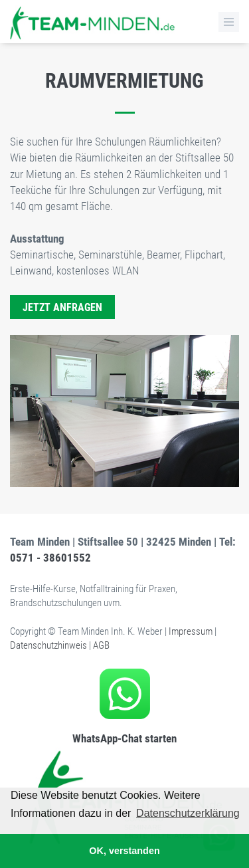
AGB (101, 645)
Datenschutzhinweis (48, 645)
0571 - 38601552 (50, 558)
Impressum (191, 631)
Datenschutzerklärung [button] (188, 813)
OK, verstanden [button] (124, 851)
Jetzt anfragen (62, 307)
